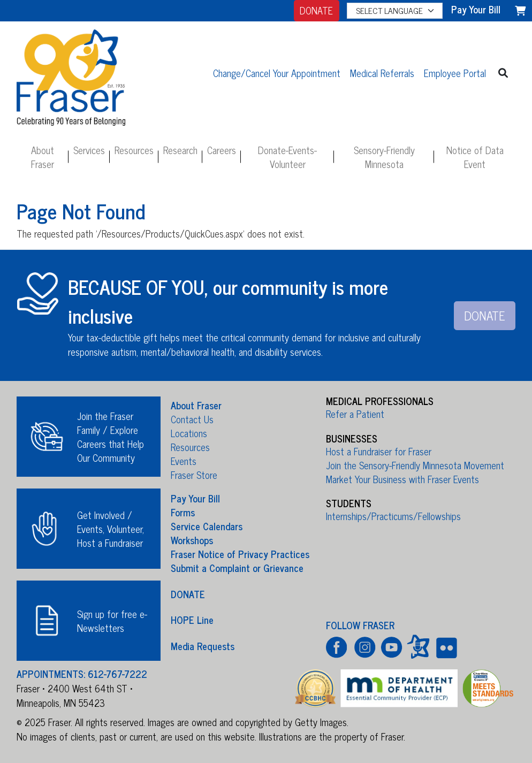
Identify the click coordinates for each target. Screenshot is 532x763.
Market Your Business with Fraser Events (402, 479)
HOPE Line (192, 620)
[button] (503, 73)
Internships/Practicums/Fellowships (393, 516)
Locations (189, 433)
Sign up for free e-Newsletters (112, 621)
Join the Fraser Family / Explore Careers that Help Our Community (111, 437)
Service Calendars (207, 526)
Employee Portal (455, 73)
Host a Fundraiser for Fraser (379, 451)
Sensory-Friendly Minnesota (384, 157)
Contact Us (192, 419)
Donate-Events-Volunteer (287, 157)
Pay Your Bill (195, 498)
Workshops (192, 540)
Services (89, 150)
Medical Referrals (382, 73)
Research (180, 150)
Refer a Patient (355, 414)
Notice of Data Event (475, 157)
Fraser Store (194, 475)
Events (184, 461)
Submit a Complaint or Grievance (237, 568)
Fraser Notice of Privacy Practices (240, 554)
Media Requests (203, 645)
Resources (134, 150)
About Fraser (43, 157)
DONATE (316, 10)
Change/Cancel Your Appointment (277, 73)
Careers (222, 150)
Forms (183, 512)
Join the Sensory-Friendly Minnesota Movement (415, 465)
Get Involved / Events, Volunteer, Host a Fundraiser (111, 529)
